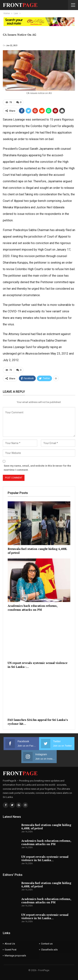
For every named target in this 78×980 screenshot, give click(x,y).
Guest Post (11, 950)
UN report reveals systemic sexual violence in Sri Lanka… (45, 858)
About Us (10, 944)
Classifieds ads (49, 950)
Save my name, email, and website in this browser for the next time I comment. (37, 468)
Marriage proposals (15, 956)
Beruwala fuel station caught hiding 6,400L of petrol (46, 827)
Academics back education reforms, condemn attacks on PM (46, 842)
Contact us (47, 944)
